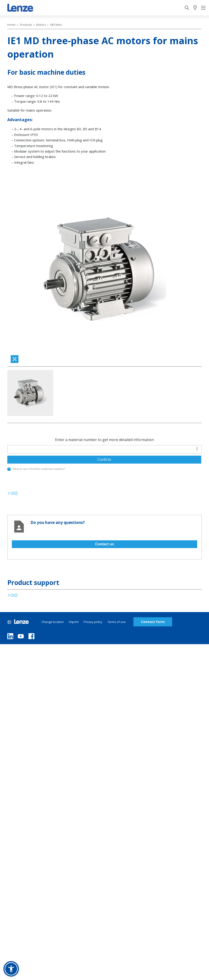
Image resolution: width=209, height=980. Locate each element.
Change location (53, 622)
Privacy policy (93, 622)
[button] (11, 969)
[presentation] (9, 469)
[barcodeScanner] (197, 449)
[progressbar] (12, 493)
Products (26, 25)
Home (11, 25)
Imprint (74, 622)
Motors (41, 25)
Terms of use (117, 622)
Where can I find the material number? (39, 469)
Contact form (153, 622)
